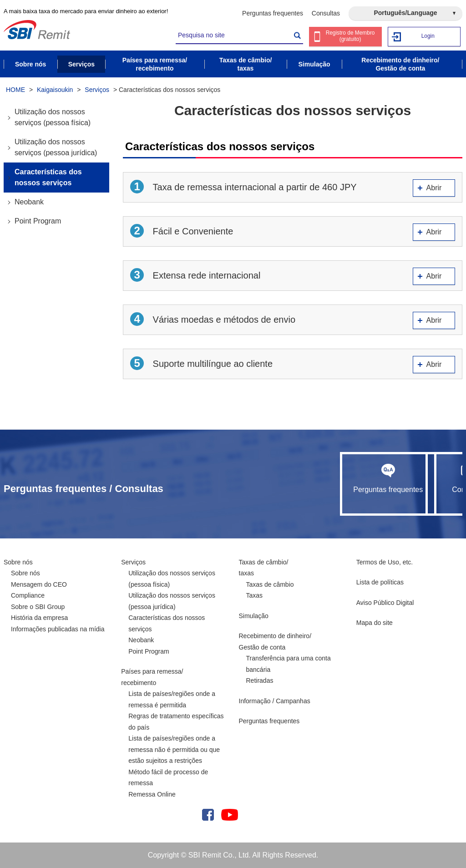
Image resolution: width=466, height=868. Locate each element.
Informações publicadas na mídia (58, 629)
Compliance (28, 595)
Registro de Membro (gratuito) (351, 37)
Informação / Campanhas (275, 701)
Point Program (38, 221)
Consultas (326, 13)
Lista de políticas (380, 582)
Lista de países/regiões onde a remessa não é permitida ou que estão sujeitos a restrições (174, 749)
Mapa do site (375, 623)
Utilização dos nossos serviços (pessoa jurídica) (56, 147)
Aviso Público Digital (385, 603)
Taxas (255, 595)
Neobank (29, 202)
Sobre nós (18, 562)
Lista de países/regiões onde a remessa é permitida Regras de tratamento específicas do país (176, 711)
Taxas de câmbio (270, 584)
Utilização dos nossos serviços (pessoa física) (53, 117)
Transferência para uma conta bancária (289, 664)
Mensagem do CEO (39, 584)
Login (428, 36)
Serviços (97, 90)
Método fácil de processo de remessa (168, 778)
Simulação (254, 616)
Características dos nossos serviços (48, 177)
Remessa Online (152, 794)
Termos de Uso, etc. (385, 562)
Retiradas (260, 680)
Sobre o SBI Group (38, 607)
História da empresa (39, 618)
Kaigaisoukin (55, 90)
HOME (15, 90)
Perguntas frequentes (273, 13)
